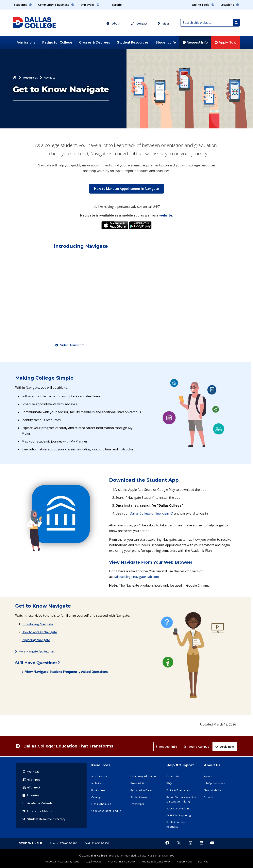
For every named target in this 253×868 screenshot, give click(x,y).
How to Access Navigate (39, 632)
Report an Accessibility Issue (64, 861)
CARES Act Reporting (178, 815)
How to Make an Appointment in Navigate (126, 189)
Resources (31, 77)
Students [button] (23, 5)
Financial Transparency (122, 861)
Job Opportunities (214, 783)
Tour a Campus (196, 747)
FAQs (169, 783)
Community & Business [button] (56, 5)
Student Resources (133, 42)
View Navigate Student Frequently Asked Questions (66, 672)
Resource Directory (44, 819)
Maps (164, 23)
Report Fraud (184, 861)
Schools (209, 797)
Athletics (96, 783)
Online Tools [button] (203, 5)
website (166, 215)
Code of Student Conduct (106, 811)
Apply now (225, 747)
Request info (167, 747)
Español (117, 5)
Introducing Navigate (37, 624)
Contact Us (173, 776)
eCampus (31, 779)
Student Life (166, 42)
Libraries (31, 795)
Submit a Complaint (178, 808)
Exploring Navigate (36, 640)
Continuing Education (143, 776)
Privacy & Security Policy (156, 861)
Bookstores (98, 790)
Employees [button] (90, 5)
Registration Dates (142, 790)
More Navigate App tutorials (37, 651)
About (113, 23)
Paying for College (57, 42)
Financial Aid (138, 783)
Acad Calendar (38, 803)
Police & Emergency (178, 790)
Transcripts (137, 804)
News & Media (213, 790)
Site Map (202, 861)
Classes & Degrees (95, 42)
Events (208, 776)
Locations (37, 811)
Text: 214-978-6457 (97, 843)
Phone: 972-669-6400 (64, 843)
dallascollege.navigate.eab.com (136, 577)
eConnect (31, 787)
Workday (31, 772)
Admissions (26, 42)
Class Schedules (101, 804)
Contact (139, 23)
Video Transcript (72, 345)
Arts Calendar (100, 776)
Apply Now (226, 42)
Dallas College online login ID (151, 513)
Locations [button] (230, 5)
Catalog (96, 797)
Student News (139, 797)
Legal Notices (95, 861)
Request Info (195, 42)
